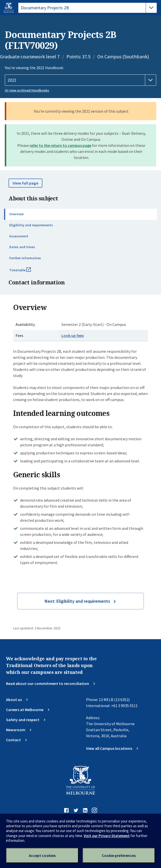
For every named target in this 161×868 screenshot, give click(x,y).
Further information (25, 258)
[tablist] (88, 8)
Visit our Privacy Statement (107, 836)
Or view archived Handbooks (27, 90)
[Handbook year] (80, 80)
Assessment (19, 236)
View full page (25, 183)
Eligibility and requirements (31, 225)
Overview (16, 214)
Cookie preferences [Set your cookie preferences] (119, 855)
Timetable (26, 272)
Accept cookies (42, 855)
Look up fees (73, 335)
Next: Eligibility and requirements (77, 601)
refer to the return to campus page (60, 145)
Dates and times (22, 247)
